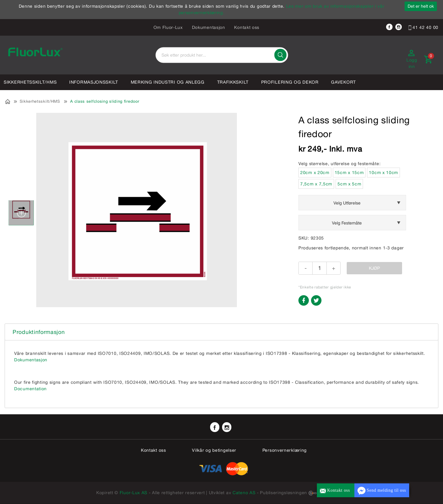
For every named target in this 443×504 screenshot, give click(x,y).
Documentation (30, 389)
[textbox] (222, 55)
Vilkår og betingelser (214, 450)
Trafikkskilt (233, 82)
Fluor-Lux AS (134, 493)
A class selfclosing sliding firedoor (105, 101)
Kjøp (374, 268)
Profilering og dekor (290, 82)
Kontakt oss (247, 27)
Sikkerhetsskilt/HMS (30, 82)
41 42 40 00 (423, 27)
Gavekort (343, 82)
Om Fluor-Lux (168, 27)
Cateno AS (244, 493)
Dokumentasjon (209, 27)
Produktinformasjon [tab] (39, 332)
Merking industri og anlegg (168, 82)
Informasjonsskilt (94, 82)
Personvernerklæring (285, 450)
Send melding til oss (382, 491)
